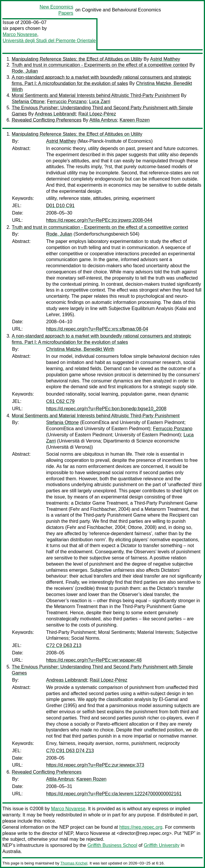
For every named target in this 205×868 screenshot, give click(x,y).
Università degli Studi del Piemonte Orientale (49, 41)
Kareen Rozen (135, 120)
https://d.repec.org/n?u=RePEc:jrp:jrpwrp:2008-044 (99, 220)
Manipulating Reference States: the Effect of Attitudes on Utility (77, 59)
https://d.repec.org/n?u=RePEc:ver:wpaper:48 (94, 660)
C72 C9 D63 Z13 (64, 645)
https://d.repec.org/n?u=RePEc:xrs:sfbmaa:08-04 (97, 329)
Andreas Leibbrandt (55, 114)
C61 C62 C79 (60, 401)
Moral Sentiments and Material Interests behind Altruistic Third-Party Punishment (96, 95)
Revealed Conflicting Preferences (47, 120)
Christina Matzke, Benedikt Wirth (80, 349)
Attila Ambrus (103, 120)
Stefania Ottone (28, 102)
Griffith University (162, 845)
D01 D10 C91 (60, 206)
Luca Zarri (100, 102)
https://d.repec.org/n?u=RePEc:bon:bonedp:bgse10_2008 (106, 409)
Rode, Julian (25, 71)
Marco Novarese (20, 34)
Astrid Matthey (165, 59)
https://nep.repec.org (141, 827)
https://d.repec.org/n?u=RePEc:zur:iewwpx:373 (95, 765)
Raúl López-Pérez (97, 114)
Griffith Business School (112, 845)
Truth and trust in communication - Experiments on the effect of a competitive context (100, 65)
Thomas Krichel (74, 863)
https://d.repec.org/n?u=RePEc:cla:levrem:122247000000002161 (114, 794)
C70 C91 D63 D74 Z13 (70, 751)
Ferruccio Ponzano (67, 102)
